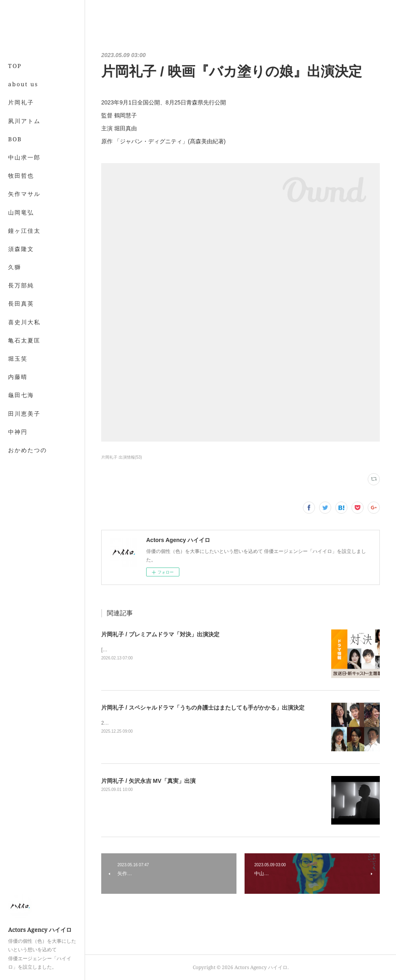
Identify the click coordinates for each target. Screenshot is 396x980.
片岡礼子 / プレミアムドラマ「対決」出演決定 (160, 634)
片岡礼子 (21, 102)
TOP (15, 66)
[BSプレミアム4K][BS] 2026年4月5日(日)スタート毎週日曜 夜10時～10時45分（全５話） (198, 650)
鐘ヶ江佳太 (24, 231)
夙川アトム (24, 121)
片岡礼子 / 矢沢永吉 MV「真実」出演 (148, 781)
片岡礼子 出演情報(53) (122, 457)
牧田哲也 (21, 175)
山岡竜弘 (21, 212)
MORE (18, 249)
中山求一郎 (24, 157)
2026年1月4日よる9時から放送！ (137, 723)
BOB (15, 139)
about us (23, 84)
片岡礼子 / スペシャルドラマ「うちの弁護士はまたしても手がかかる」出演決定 (203, 708)
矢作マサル (24, 194)
